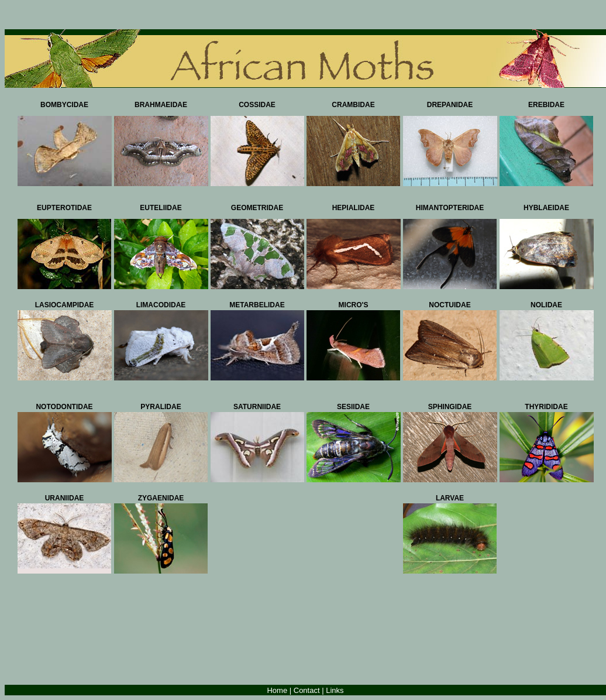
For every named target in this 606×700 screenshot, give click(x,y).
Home (277, 690)
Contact (307, 690)
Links (335, 690)
